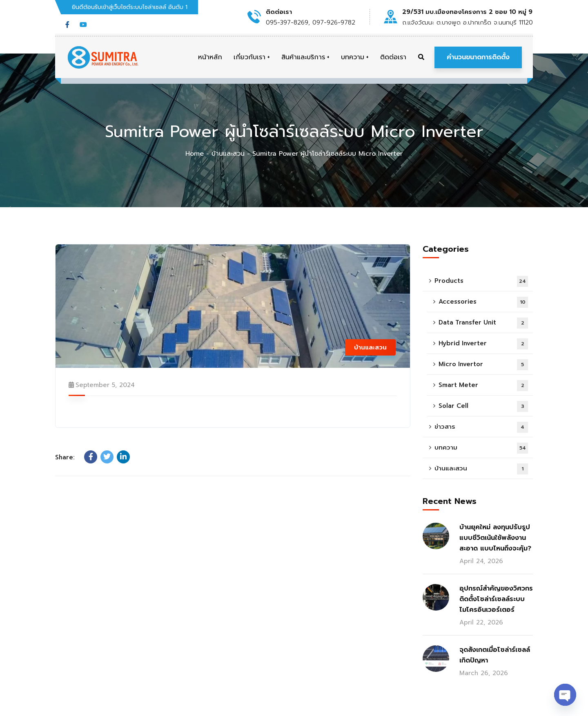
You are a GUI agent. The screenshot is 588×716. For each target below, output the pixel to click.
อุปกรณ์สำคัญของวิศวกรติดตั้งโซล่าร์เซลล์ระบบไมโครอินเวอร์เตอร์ (496, 599)
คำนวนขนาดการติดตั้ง (478, 57)
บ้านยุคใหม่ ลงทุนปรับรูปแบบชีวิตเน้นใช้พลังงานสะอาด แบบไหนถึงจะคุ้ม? (495, 538)
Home (195, 154)
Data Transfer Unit (483, 323)
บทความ (481, 448)
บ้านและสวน (228, 154)
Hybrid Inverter (483, 344)
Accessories (483, 302)
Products (481, 281)
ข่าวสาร (481, 427)
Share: (65, 457)
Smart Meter (483, 386)
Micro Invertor (483, 365)
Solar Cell (483, 406)
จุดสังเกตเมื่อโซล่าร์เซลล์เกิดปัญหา (495, 655)
